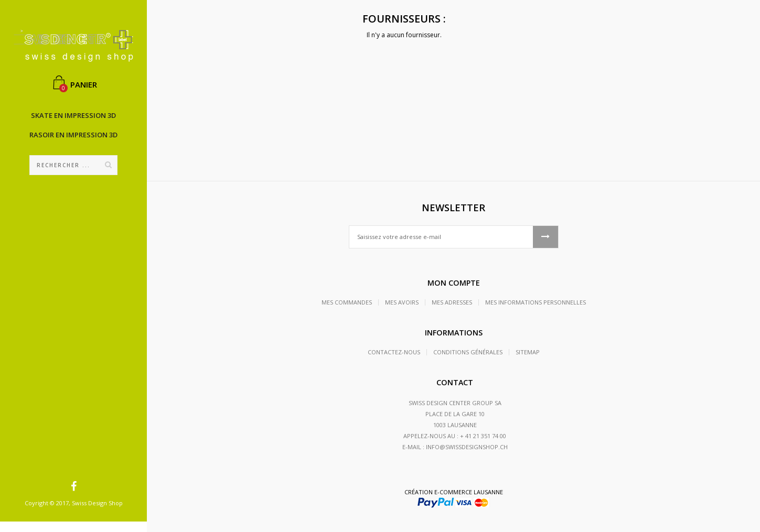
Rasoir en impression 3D (73, 135)
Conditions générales (468, 352)
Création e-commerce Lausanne (454, 492)
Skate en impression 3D (73, 115)
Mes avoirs (402, 302)
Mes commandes (347, 302)
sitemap (528, 352)
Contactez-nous (394, 352)
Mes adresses (452, 302)
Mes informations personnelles (536, 302)
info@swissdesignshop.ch (467, 447)
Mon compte (454, 283)
